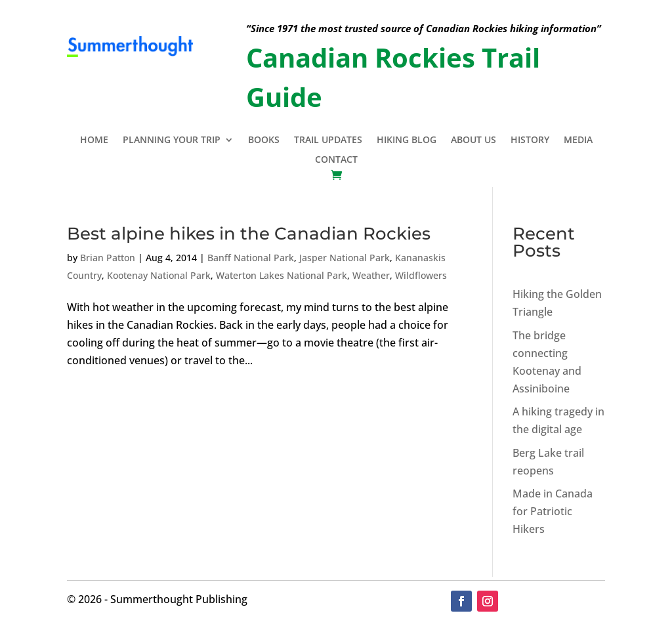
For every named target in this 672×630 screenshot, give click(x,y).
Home (94, 140)
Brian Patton (108, 258)
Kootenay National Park (159, 275)
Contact (336, 160)
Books (264, 140)
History (530, 140)
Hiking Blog (407, 140)
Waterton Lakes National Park (282, 275)
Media (578, 140)
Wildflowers (421, 275)
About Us (473, 140)
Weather (371, 275)
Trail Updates (328, 140)
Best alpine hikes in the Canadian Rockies (249, 234)
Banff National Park (251, 258)
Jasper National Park (345, 258)
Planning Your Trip (172, 140)
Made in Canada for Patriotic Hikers (553, 511)
